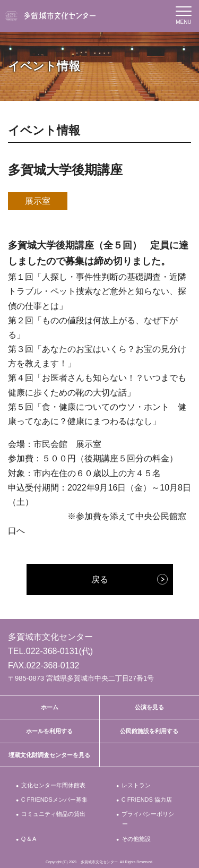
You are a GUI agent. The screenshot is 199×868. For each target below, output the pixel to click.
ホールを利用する (49, 731)
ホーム (50, 707)
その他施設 (136, 839)
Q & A (29, 839)
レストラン (136, 785)
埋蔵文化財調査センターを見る (49, 755)
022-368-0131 (53, 651)
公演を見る (149, 707)
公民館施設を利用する (149, 731)
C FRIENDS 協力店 (147, 800)
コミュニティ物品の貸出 (54, 814)
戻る (100, 579)
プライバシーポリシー (148, 819)
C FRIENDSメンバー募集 (55, 800)
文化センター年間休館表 (54, 785)
